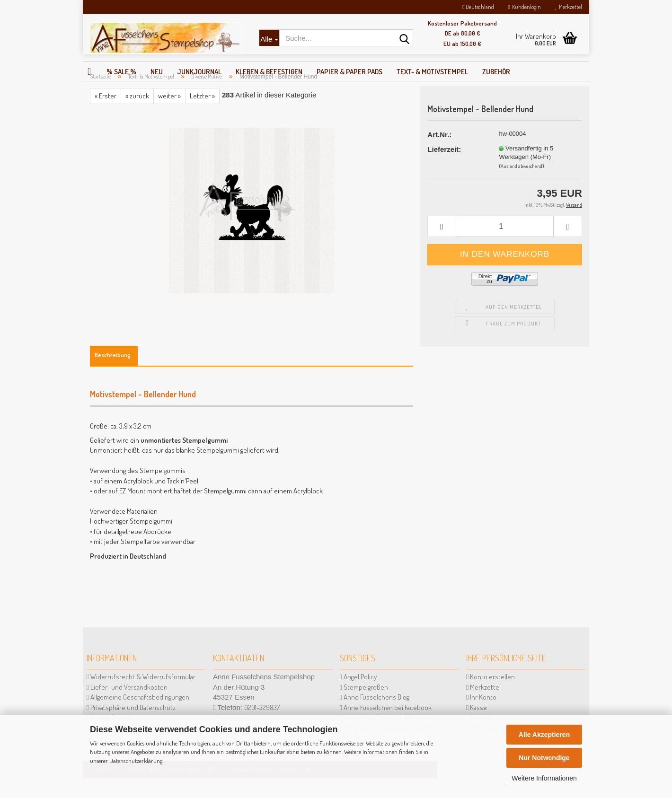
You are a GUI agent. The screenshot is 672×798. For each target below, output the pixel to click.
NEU (157, 72)
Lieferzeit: (444, 169)
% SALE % (121, 72)
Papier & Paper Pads (349, 72)
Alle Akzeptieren (544, 735)
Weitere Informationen (544, 778)
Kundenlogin (525, 7)
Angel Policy (358, 697)
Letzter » (202, 116)
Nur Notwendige (544, 758)
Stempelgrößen (364, 707)
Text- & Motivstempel (432, 72)
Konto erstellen (491, 697)
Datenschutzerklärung (136, 761)
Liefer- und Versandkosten (127, 707)
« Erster (106, 116)
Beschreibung (113, 375)
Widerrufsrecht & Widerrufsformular (141, 697)
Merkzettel (569, 7)
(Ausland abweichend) (522, 186)
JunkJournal (199, 72)
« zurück (137, 116)
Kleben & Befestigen (269, 72)
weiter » (169, 116)
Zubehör (496, 72)
